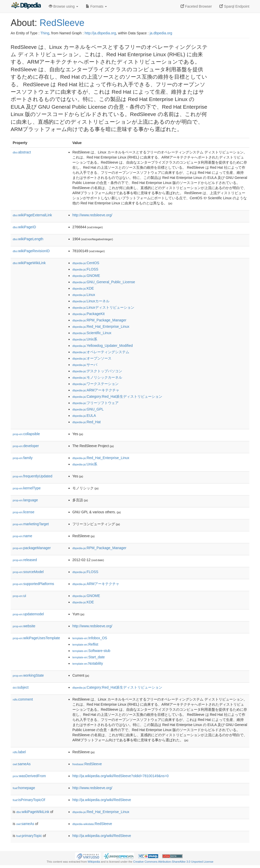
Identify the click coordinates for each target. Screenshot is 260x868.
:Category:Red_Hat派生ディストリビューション (117, 396)
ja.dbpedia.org (161, 33)
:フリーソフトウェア (95, 403)
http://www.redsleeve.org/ (92, 215)
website (24, 626)
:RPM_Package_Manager (99, 320)
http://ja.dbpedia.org (100, 33)
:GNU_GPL (88, 409)
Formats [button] (96, 6)
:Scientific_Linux (92, 333)
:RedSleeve (87, 764)
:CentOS (86, 263)
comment (23, 699)
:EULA (84, 416)
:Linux (84, 295)
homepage (24, 788)
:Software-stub (91, 651)
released (25, 560)
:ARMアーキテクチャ (96, 390)
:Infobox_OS (90, 638)
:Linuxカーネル (91, 301)
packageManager (32, 548)
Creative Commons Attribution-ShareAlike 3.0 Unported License (173, 862)
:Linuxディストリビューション (103, 307)
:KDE (83, 288)
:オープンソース (92, 358)
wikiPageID (24, 227)
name (22, 536)
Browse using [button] (63, 6)
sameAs (22, 764)
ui (19, 596)
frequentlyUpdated (32, 476)
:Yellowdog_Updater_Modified (103, 346)
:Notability (88, 663)
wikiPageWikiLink (29, 263)
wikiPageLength (28, 239)
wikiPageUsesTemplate (36, 638)
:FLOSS (85, 269)
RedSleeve (62, 23)
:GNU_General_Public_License (104, 282)
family (23, 458)
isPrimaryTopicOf (29, 800)
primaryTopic (29, 836)
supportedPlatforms (33, 584)
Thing (45, 33)
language (25, 500)
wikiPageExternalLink (32, 215)
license (23, 512)
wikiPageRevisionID (31, 251)
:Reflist (85, 644)
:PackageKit (88, 314)
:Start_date (89, 657)
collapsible (26, 434)
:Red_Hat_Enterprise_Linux (101, 326)
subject (21, 687)
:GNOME (86, 276)
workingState (28, 675)
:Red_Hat (86, 422)
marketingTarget (31, 524)
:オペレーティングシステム (101, 352)
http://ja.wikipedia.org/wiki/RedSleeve (102, 800)
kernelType (27, 488)
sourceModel (28, 572)
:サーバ (85, 365)
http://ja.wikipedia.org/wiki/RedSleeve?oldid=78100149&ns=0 (120, 776)
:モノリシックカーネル (97, 377)
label (19, 752)
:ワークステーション (95, 384)
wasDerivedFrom (29, 776)
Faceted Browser (196, 6)
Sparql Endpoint (234, 6)
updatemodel (28, 614)
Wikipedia (94, 862)
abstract (22, 152)
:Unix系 (85, 339)
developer (26, 446)
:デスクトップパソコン (97, 371)
